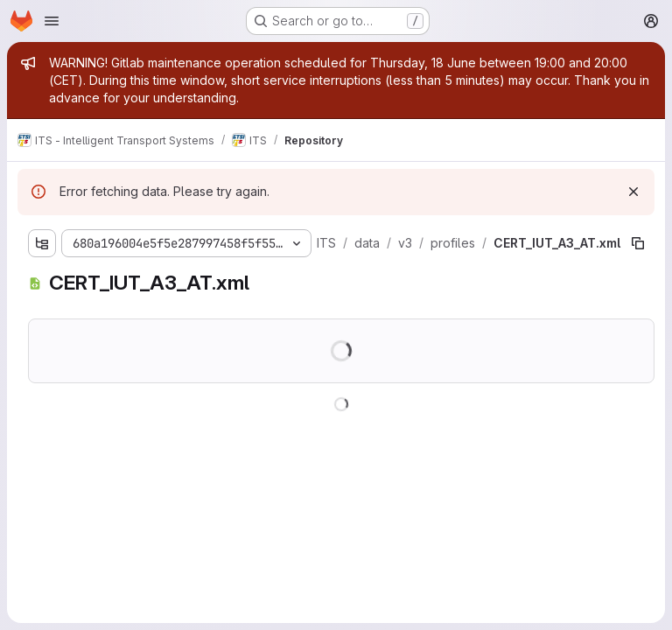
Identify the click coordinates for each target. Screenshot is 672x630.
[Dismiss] (633, 192)
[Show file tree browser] (42, 243)
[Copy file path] (638, 243)
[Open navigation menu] (52, 21)
